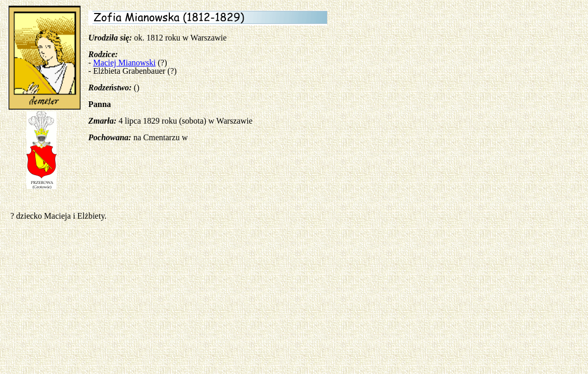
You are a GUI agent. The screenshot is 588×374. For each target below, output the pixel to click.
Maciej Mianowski (124, 63)
